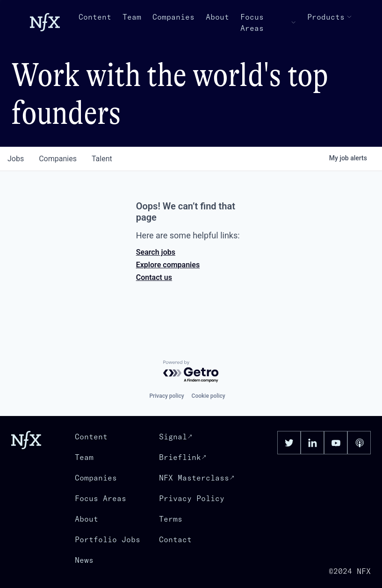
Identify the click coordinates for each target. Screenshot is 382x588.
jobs (16, 159)
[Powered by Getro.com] (191, 372)
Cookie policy (209, 396)
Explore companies (168, 265)
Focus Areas (268, 22)
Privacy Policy (192, 498)
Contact (175, 539)
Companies (173, 17)
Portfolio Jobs (108, 539)
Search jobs (156, 252)
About (217, 17)
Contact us (154, 277)
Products (330, 17)
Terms (171, 519)
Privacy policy (166, 396)
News (84, 560)
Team (132, 17)
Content (95, 17)
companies (58, 159)
